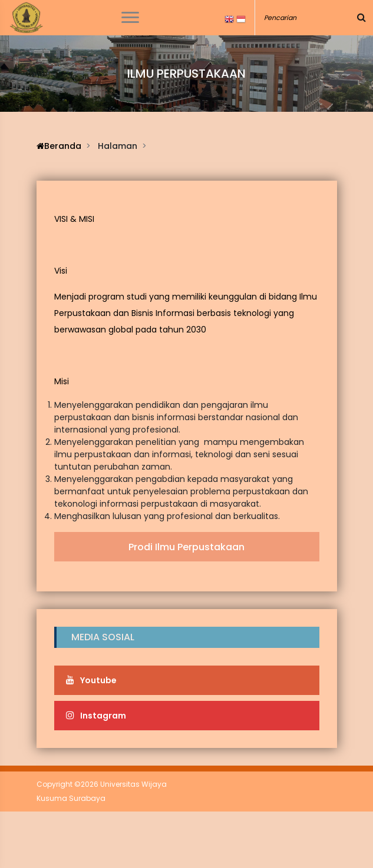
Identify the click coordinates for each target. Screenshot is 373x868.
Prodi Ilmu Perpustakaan (186, 547)
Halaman (118, 146)
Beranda (59, 146)
